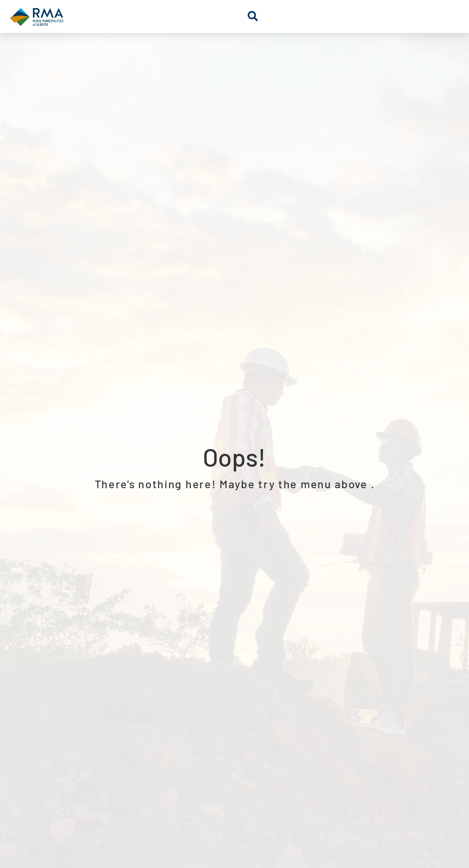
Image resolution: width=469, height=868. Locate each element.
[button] (253, 16)
